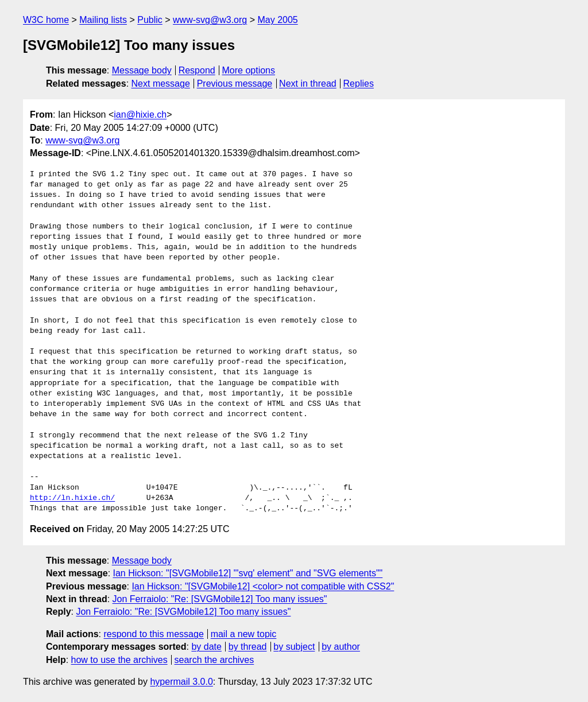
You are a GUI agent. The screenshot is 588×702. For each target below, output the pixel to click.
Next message (161, 84)
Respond (197, 70)
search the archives (214, 660)
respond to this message (153, 634)
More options (249, 70)
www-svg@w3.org (210, 20)
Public (150, 20)
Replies (359, 84)
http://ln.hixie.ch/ (72, 498)
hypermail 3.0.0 (181, 682)
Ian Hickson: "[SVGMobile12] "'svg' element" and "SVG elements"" (248, 573)
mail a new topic (244, 634)
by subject (294, 647)
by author (341, 647)
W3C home (46, 20)
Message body (142, 70)
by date (206, 647)
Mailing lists (103, 20)
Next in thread (308, 84)
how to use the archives (119, 660)
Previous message (235, 84)
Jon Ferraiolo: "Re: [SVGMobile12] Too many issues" (220, 599)
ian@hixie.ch (140, 115)
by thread (248, 647)
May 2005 (277, 20)
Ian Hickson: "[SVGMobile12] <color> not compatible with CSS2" (263, 586)
